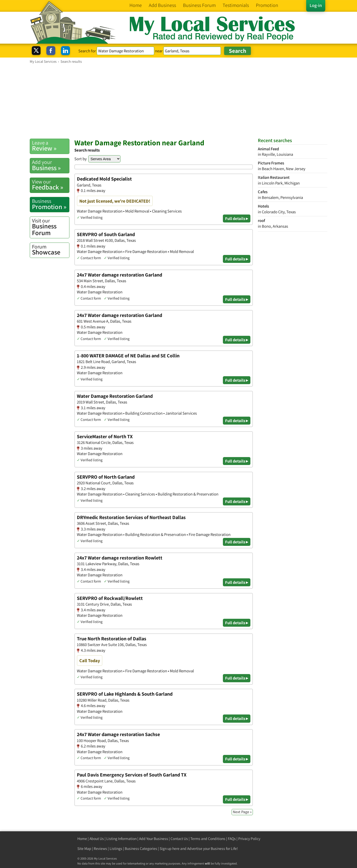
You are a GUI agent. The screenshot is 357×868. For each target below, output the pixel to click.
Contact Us (179, 839)
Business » (51, 165)
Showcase (51, 250)
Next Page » (242, 812)
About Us (97, 839)
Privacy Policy (249, 839)
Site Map (84, 849)
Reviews (100, 849)
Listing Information (121, 839)
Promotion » (51, 204)
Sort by (81, 159)
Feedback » (51, 185)
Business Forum (51, 227)
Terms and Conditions (208, 839)
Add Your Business (154, 839)
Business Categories (141, 849)
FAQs (232, 839)
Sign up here (170, 849)
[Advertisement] (178, 101)
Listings (116, 849)
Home (82, 839)
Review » (51, 146)
